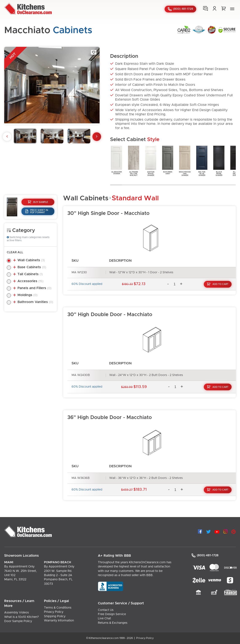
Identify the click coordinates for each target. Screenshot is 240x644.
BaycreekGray (168, 160)
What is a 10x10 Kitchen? (21, 617)
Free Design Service (112, 614)
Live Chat (104, 618)
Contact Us (106, 610)
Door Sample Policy (18, 621)
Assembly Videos (17, 613)
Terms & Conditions (58, 608)
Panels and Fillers (34, 288)
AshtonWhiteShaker (151, 161)
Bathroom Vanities (35, 302)
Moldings (27, 295)
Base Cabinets (32, 267)
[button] (232, 9)
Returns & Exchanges (113, 623)
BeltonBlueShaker (202, 161)
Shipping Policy (55, 616)
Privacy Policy (54, 612)
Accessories (30, 281)
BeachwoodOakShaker (185, 161)
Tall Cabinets (30, 274)
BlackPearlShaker (219, 161)
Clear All (15, 252)
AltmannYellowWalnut (134, 161)
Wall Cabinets (31, 260)
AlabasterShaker (117, 160)
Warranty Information (59, 621)
